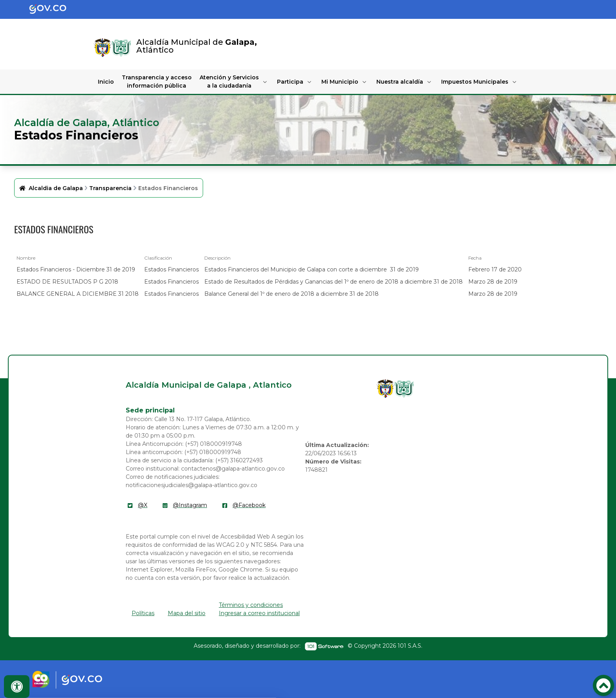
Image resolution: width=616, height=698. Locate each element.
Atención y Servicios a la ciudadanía (229, 82)
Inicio (106, 82)
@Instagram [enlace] (190, 505)
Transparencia (110, 188)
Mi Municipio (340, 82)
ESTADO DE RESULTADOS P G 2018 (67, 282)
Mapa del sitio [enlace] (187, 613)
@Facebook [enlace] (249, 505)
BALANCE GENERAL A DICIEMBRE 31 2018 (78, 294)
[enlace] (385, 388)
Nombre (26, 258)
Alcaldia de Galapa (56, 188)
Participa (290, 82)
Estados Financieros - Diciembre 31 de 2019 (76, 269)
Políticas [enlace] (143, 613)
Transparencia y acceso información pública (157, 82)
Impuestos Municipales (475, 82)
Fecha (475, 258)
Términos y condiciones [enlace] (251, 605)
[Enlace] (103, 48)
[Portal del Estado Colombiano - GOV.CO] (54, 9)
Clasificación (158, 258)
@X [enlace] (143, 505)
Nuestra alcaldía (400, 82)
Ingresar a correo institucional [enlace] (259, 613)
